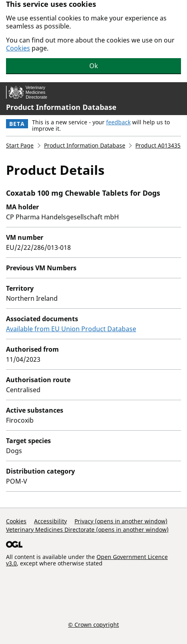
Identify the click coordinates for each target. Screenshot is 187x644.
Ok (94, 66)
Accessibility (50, 521)
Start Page (20, 145)
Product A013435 (158, 145)
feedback (118, 122)
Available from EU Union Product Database (71, 329)
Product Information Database (61, 107)
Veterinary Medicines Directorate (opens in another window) (87, 530)
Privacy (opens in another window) (121, 521)
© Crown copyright (93, 624)
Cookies (18, 48)
